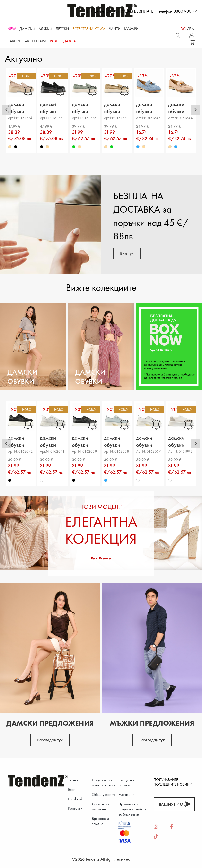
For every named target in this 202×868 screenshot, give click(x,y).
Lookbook (75, 799)
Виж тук (127, 253)
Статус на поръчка (126, 782)
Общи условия (103, 795)
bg (184, 29)
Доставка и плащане (101, 807)
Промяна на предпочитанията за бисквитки (132, 809)
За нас (73, 780)
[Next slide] (195, 110)
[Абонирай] (188, 804)
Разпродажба (63, 41)
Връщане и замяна (100, 821)
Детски (62, 29)
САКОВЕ (14, 41)
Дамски (27, 29)
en (192, 29)
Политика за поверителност (104, 782)
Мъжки (45, 29)
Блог (71, 789)
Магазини (126, 795)
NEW (12, 29)
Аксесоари (35, 41)
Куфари (131, 29)
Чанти (115, 29)
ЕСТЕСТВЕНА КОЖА (89, 29)
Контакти (75, 808)
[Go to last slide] (7, 110)
